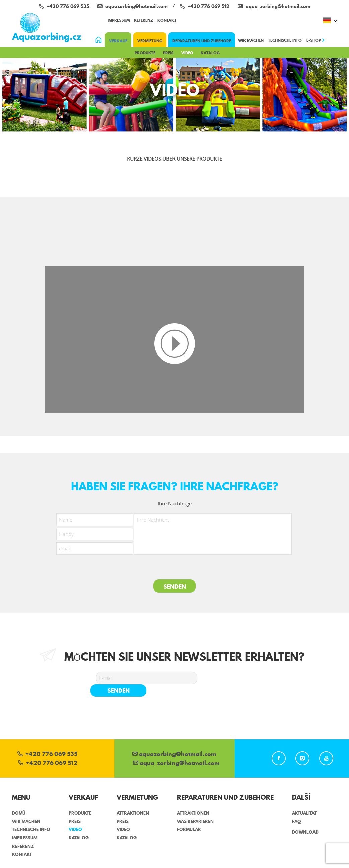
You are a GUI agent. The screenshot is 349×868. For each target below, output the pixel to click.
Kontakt (167, 20)
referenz (144, 20)
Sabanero (203, 864)
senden (231, 678)
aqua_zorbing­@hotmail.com (176, 751)
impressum (119, 20)
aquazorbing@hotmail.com (174, 742)
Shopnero (325, 864)
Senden (175, 586)
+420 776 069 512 (48, 751)
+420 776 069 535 (47, 742)
